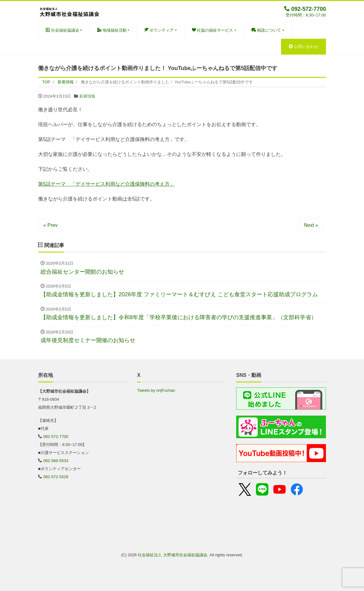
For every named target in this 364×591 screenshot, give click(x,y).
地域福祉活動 (112, 30)
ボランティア (159, 30)
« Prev (50, 225)
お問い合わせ (303, 47)
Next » (311, 225)
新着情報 (87, 96)
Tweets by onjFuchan (156, 390)
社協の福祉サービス (213, 30)
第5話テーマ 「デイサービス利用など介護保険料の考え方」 (106, 184)
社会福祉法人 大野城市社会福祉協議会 (173, 555)
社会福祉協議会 (63, 30)
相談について (266, 30)
